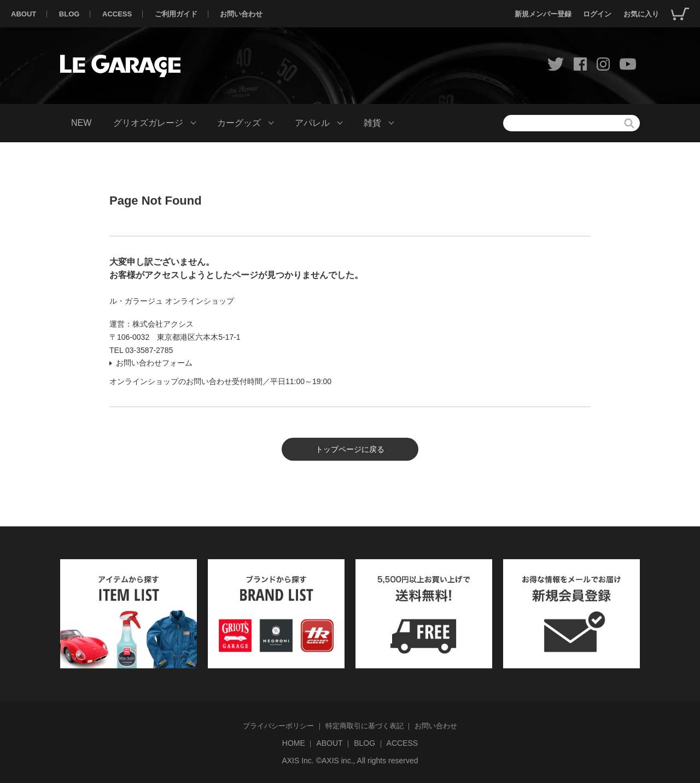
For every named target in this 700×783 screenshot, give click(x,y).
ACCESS (117, 14)
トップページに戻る (350, 449)
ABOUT (24, 14)
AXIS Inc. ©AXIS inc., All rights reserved (350, 761)
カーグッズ (239, 123)
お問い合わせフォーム (154, 363)
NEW (81, 123)
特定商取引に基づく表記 (364, 726)
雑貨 (372, 123)
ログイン (597, 14)
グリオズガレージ (148, 123)
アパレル (312, 123)
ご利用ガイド (176, 14)
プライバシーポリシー (278, 726)
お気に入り (641, 14)
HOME (294, 743)
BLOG (69, 14)
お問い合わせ (241, 14)
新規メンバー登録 (543, 14)
